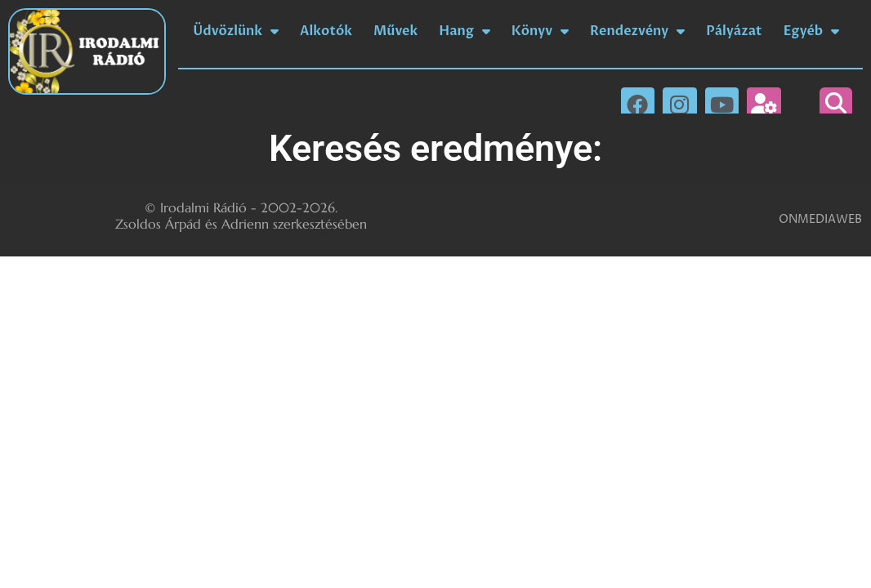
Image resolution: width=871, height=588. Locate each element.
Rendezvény (637, 31)
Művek (395, 31)
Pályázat (734, 31)
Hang (464, 31)
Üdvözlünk (236, 31)
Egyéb (812, 31)
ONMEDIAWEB (820, 219)
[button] (836, 104)
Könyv (540, 31)
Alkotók (326, 31)
